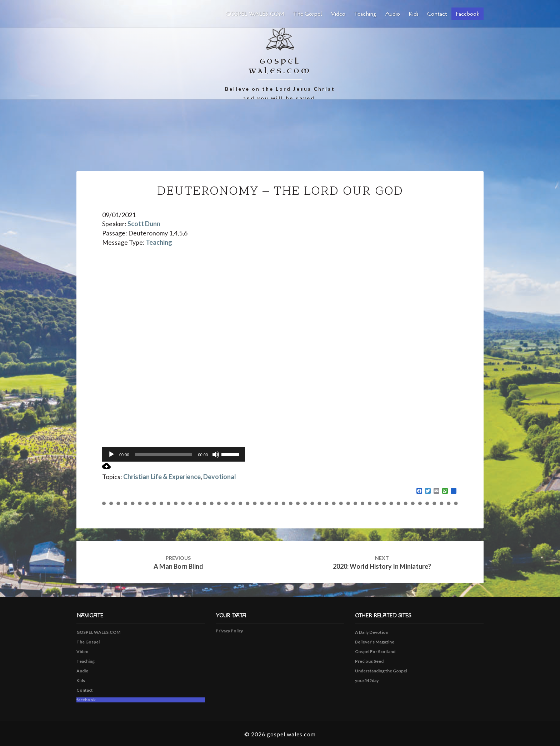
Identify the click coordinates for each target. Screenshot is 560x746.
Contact (437, 14)
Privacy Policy (229, 631)
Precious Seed (369, 661)
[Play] (111, 454)
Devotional (220, 477)
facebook (467, 14)
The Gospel (308, 14)
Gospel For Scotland (375, 651)
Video (338, 14)
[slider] (164, 454)
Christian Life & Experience (162, 477)
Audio (392, 14)
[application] (174, 454)
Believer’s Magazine (375, 642)
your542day (367, 680)
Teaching (365, 14)
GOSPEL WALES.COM (255, 14)
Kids (414, 14)
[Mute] (216, 454)
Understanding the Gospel (381, 671)
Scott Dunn (144, 224)
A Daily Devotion (372, 632)
